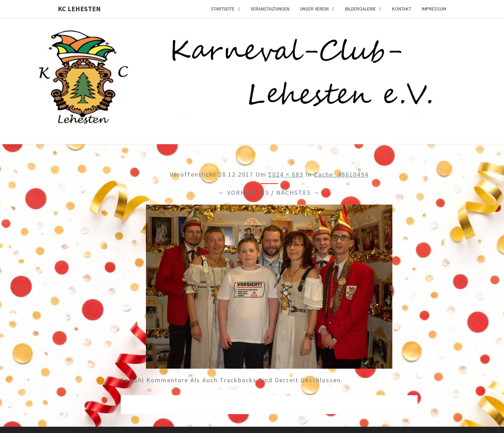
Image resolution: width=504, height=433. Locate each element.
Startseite (223, 9)
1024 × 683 (286, 174)
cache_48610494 (341, 174)
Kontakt (402, 9)
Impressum (434, 9)
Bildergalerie (360, 9)
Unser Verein (314, 9)
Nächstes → (298, 193)
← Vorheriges (244, 193)
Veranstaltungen (270, 9)
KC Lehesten (79, 9)
